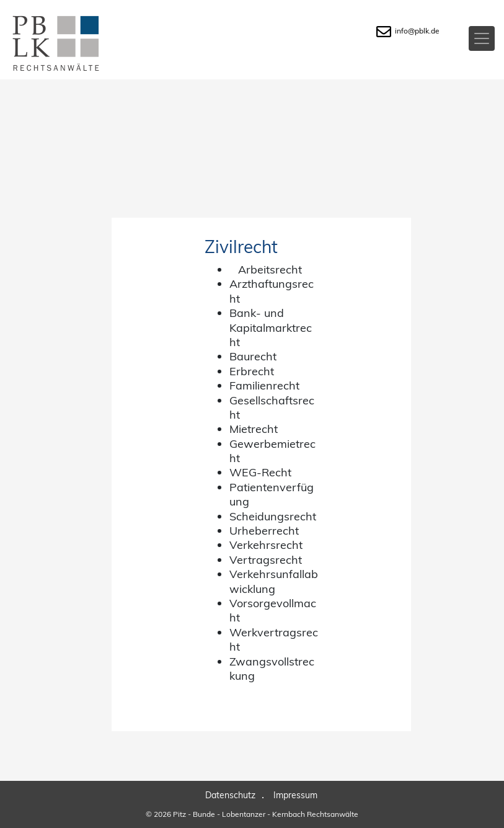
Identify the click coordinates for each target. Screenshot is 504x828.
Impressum (295, 795)
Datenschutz (230, 795)
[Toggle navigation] (482, 38)
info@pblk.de (408, 31)
